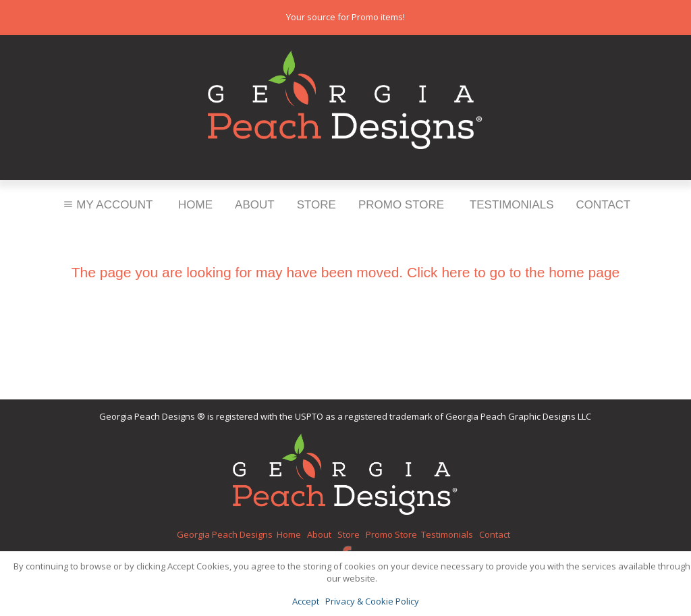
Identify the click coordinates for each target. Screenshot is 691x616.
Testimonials (512, 205)
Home (195, 205)
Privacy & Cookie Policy (372, 601)
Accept (306, 601)
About (255, 205)
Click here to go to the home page (513, 272)
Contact (604, 205)
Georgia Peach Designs (225, 534)
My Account (107, 205)
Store (316, 205)
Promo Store (401, 205)
